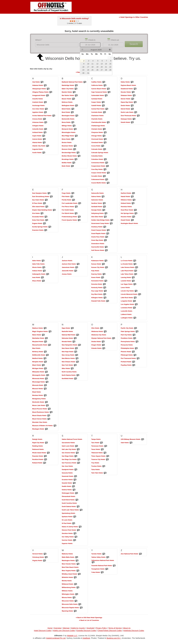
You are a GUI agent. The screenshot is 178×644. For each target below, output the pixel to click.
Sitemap (66, 628)
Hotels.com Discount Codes (64, 630)
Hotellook (86, 638)
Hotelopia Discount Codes (134, 630)
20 (102, 67)
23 (83, 70)
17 (88, 67)
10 (88, 64)
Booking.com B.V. (114, 638)
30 (83, 73)
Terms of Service (115, 628)
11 (92, 64)
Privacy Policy (101, 628)
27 (102, 70)
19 (97, 67)
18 (92, 67)
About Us (127, 628)
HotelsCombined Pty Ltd (56, 638)
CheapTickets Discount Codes (110, 630)
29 (110, 70)
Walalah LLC (72, 636)
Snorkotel (90, 628)
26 (97, 70)
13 (102, 64)
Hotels (36, 82)
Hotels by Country (78, 628)
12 (97, 64)
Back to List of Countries (89, 620)
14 (106, 64)
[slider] (74, 21)
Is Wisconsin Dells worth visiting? (74, 18)
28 (106, 70)
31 (88, 73)
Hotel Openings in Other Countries (133, 17)
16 (83, 67)
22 (110, 67)
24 (88, 70)
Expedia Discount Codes (86, 630)
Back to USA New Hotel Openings (89, 617)
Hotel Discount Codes (43, 630)
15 (110, 64)
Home (50, 628)
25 (92, 70)
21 (106, 67)
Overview (58, 628)
